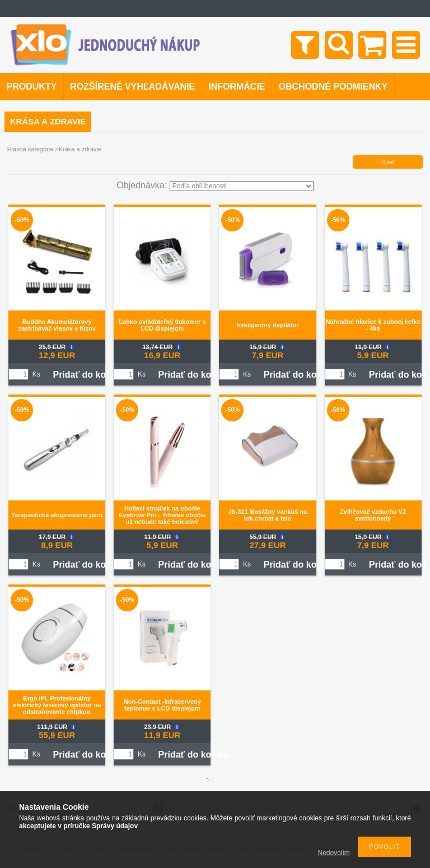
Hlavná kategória (31, 149)
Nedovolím (334, 853)
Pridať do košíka (88, 375)
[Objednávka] (242, 186)
